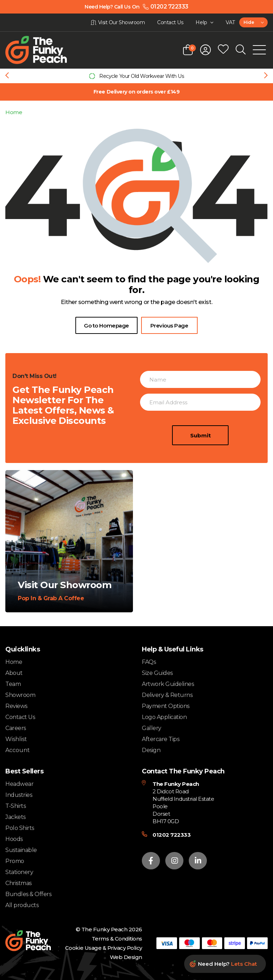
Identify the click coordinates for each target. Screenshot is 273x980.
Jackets (15, 817)
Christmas (18, 883)
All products (22, 905)
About (14, 673)
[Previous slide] (7, 76)
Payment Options (166, 706)
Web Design (126, 957)
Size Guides (157, 673)
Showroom (20, 695)
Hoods (14, 839)
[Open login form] (205, 50)
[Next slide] (266, 76)
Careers (16, 728)
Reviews (16, 706)
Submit (200, 435)
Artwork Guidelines (168, 684)
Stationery (19, 872)
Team (13, 684)
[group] (136, 76)
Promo (15, 861)
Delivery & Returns (167, 695)
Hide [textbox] (249, 22)
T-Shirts (15, 806)
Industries (19, 795)
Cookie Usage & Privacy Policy (104, 948)
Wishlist (16, 739)
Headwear (19, 784)
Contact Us (20, 717)
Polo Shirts (20, 828)
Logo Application (164, 717)
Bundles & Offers (28, 894)
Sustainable (21, 850)
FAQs (149, 662)
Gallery (152, 728)
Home (14, 112)
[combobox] (253, 22)
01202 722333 (172, 835)
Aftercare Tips (160, 739)
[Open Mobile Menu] (259, 50)
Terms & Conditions (117, 939)
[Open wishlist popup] (223, 50)
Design (151, 750)
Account (18, 750)
